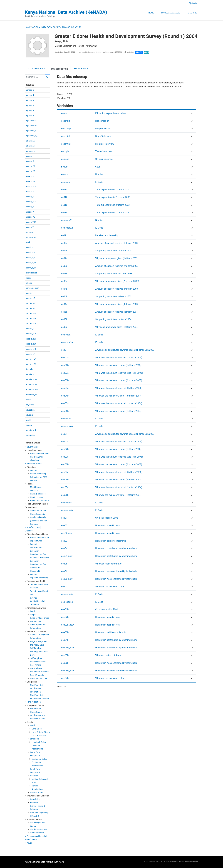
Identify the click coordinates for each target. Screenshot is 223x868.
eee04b (65, 640)
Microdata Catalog (171, 13)
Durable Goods (37, 792)
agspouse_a (31, 120)
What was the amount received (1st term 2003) (119, 358)
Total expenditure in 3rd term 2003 (112, 205)
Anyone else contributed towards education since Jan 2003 (125, 350)
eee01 (64, 518)
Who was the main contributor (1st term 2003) (118, 365)
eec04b (65, 480)
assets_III (30, 192)
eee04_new (67, 556)
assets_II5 (30, 181)
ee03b (64, 274)
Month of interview (105, 144)
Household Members (40, 454)
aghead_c (30, 100)
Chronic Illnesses (38, 494)
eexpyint (65, 151)
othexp (29, 283)
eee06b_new (67, 671)
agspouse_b (31, 125)
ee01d (64, 213)
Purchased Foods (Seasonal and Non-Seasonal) (39, 521)
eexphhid (66, 121)
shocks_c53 (31, 364)
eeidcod (65, 174)
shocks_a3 (30, 298)
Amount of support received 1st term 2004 (116, 312)
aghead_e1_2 (32, 115)
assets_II (30, 176)
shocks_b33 (31, 339)
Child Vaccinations (38, 829)
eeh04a (65, 388)
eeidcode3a (67, 342)
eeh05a (65, 403)
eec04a (65, 472)
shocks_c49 (31, 359)
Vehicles (34, 776)
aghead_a (30, 90)
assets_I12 (30, 166)
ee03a (64, 266)
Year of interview (104, 151)
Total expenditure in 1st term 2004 (112, 213)
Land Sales (37, 729)
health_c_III (31, 263)
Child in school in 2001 (107, 609)
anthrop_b (30, 146)
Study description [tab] (36, 69)
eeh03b (65, 380)
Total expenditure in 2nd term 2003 (113, 197)
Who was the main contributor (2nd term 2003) (119, 380)
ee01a (64, 190)
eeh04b (65, 396)
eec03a (65, 457)
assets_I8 (30, 161)
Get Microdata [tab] (81, 69)
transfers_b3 (31, 395)
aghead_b (30, 95)
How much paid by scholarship (111, 541)
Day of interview (103, 136)
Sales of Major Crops (40, 618)
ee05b (64, 319)
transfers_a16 (32, 390)
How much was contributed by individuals (116, 571)
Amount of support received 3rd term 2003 (116, 289)
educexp (29, 415)
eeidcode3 (66, 335)
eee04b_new (67, 648)
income (29, 425)
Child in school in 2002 (107, 518)
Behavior (34, 802)
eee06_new (67, 579)
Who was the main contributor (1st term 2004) (118, 411)
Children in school (104, 159)
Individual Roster (33, 464)
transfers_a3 (31, 379)
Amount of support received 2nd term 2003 (117, 266)
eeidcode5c (67, 602)
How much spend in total (108, 526)
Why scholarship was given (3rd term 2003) (117, 304)
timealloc (30, 369)
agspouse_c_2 (32, 136)
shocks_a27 (31, 329)
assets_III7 (30, 197)
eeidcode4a (67, 426)
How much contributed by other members (116, 548)
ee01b (64, 197)
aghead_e (30, 110)
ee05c (64, 327)
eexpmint (66, 144)
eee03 (64, 541)
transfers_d (31, 430)
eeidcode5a (67, 510)
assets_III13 (31, 202)
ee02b (64, 251)
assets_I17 (30, 171)
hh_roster (30, 405)
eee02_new (67, 533)
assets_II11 (31, 187)
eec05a (65, 487)
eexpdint (66, 136)
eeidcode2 (66, 220)
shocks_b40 (31, 349)
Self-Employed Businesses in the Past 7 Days (38, 662)
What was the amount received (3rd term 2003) (119, 388)
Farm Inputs (36, 621)
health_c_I (30, 252)
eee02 (64, 526)
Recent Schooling (38, 474)
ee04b (64, 297)
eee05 (64, 564)
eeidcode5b (67, 594)
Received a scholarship (107, 236)
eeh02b (65, 365)
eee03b (65, 632)
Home (151, 13)
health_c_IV (31, 268)
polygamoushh (32, 288)
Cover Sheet (31, 447)
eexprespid (67, 129)
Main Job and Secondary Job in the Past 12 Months (40, 672)
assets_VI (30, 227)
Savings (34, 598)
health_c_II (30, 258)
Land (32, 611)
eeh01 (64, 350)
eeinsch (65, 159)
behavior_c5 (31, 237)
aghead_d (30, 105)
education (30, 410)
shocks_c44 (31, 354)
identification (31, 273)
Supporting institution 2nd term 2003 (114, 274)
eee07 (64, 587)
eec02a (65, 442)
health (28, 420)
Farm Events (36, 709)
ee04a (64, 289)
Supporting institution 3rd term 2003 (113, 297)
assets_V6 (30, 217)
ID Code (99, 182)
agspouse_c (31, 131)
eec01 (64, 434)
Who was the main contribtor (110, 587)
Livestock (34, 739)
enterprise (30, 435)
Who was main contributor (108, 564)
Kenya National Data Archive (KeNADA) (66, 12)
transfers (30, 374)
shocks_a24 (31, 323)
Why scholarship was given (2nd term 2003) (117, 281)
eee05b (65, 655)
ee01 (64, 236)
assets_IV (30, 207)
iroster (28, 278)
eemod (65, 113)
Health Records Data (39, 501)
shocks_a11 (31, 308)
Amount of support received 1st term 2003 (116, 243)
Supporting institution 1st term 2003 (113, 251)
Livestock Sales (39, 742)
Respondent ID (103, 129)
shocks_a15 (31, 313)
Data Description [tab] (59, 69)
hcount (65, 167)
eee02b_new (67, 625)
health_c (29, 247)
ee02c (64, 258)
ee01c (64, 205)
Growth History (37, 833)
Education (35, 470)
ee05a (64, 312)
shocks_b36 (31, 344)
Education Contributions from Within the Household (40, 554)
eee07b (65, 678)
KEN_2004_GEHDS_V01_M (69, 27)
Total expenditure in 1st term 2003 (112, 190)
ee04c (64, 304)
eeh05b (65, 411)
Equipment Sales (39, 759)
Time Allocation (33, 702)
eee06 (64, 571)
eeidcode (66, 182)
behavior (30, 232)
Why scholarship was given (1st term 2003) (117, 258)
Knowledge (35, 799)
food (28, 242)
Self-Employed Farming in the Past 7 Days (40, 652)
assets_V (30, 212)
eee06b (65, 663)
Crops (33, 615)
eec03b (65, 465)
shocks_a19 (31, 318)
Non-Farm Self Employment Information (37, 688)
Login (193, 3)
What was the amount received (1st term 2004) (119, 403)
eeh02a (65, 358)
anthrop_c (30, 151)
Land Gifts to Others (41, 732)
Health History (37, 497)
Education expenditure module (110, 113)
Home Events (36, 712)
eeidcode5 (66, 503)
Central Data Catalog (44, 27)
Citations (192, 13)
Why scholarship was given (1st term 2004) (117, 327)
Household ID (102, 121)
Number (99, 174)
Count (98, 167)
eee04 (64, 548)
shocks (29, 293)
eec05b (65, 495)
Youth (28, 843)
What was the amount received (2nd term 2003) (119, 373)
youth (28, 400)
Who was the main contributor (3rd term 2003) (118, 396)
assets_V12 (31, 222)
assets (29, 156)
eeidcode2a (67, 228)
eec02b (65, 449)
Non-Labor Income (38, 678)
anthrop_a (30, 141)
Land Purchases (39, 735)
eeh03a (65, 373)
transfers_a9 (31, 385)
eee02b (65, 617)
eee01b (65, 609)
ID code (99, 335)
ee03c (64, 281)
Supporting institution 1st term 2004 (113, 319)
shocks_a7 (30, 303)
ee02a (64, 243)
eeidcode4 (66, 419)
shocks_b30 (31, 334)
